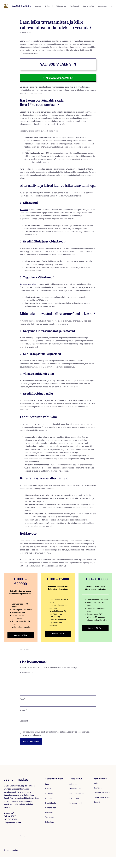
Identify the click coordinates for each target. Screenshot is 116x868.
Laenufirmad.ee (21, 6)
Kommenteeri (26, 672)
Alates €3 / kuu (58, 634)
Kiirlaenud (24, 210)
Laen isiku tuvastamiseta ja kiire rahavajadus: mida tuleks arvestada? (56, 25)
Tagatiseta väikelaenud (30, 284)
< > (58, 78)
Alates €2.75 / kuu (95, 628)
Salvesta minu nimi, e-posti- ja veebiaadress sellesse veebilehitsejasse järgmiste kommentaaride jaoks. (56, 733)
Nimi (23, 699)
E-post (23, 710)
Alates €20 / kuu (21, 635)
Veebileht (24, 721)
